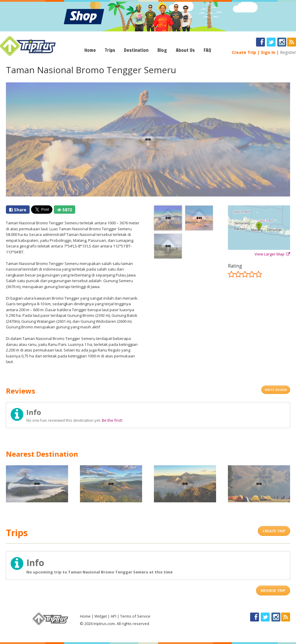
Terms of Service (135, 616)
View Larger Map (272, 254)
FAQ (207, 50)
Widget (101, 616)
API (114, 616)
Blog (162, 50)
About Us (185, 50)
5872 (65, 210)
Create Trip (244, 52)
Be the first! (112, 420)
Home (90, 50)
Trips (110, 50)
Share (18, 210)
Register (288, 52)
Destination (136, 50)
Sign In (268, 52)
